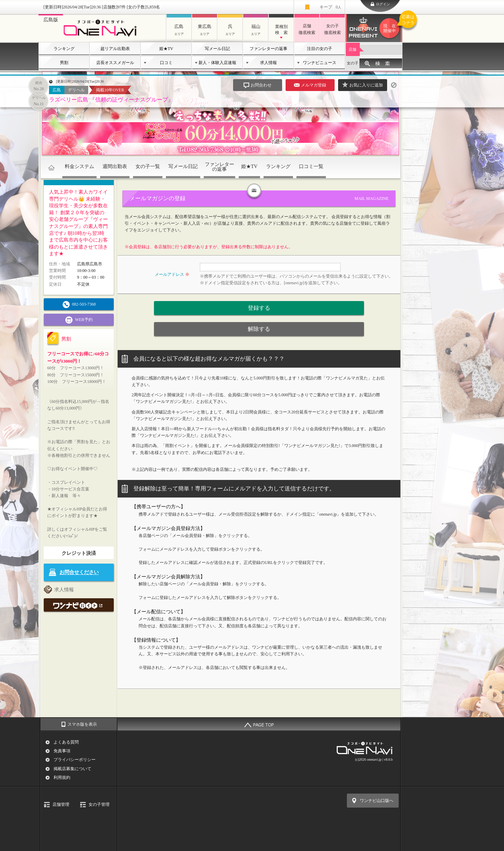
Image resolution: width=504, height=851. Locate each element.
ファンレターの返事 (268, 49)
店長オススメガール (115, 63)
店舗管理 (61, 804)
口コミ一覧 (311, 166)
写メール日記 (217, 49)
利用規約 (62, 777)
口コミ (166, 63)
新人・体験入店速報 (217, 63)
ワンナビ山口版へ (377, 801)
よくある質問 (66, 742)
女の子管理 (99, 804)
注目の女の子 (320, 49)
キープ (330, 7)
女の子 (353, 63)
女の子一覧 (148, 166)
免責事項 (62, 751)
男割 (64, 63)
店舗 (352, 49)
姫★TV (166, 49)
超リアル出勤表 (115, 49)
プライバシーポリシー (75, 760)
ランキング (64, 49)
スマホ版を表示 (82, 724)
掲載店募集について (72, 769)
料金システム (79, 166)
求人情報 (268, 63)
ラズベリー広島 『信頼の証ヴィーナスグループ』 (111, 100)
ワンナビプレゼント (391, 28)
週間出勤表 (115, 166)
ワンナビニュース (320, 63)
